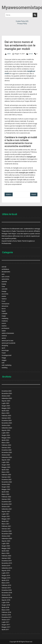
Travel (4, 353)
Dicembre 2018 (7, 590)
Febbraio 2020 (6, 556)
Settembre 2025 (7, 398)
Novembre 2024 (7, 423)
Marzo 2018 (5, 610)
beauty (4, 284)
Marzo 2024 (5, 443)
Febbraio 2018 (6, 612)
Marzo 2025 (5, 413)
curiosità (4, 289)
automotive (5, 279)
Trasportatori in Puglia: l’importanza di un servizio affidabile (21, 231)
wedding (5, 368)
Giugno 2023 (6, 465)
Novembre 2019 (7, 563)
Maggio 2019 (6, 578)
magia (4, 316)
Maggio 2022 (6, 489)
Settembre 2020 (7, 539)
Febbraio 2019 (6, 585)
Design (4, 291)
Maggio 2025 (6, 408)
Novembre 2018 (7, 593)
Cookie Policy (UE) (22, 21)
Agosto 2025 (6, 401)
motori (4, 323)
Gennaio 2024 (6, 448)
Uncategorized (6, 355)
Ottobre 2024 (6, 425)
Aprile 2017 (5, 630)
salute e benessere (8, 333)
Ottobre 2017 (6, 620)
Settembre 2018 (7, 598)
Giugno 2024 (6, 435)
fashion (4, 299)
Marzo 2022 (5, 494)
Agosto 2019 (6, 571)
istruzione (5, 306)
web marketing (6, 365)
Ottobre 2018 (6, 595)
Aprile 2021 (5, 521)
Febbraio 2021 (6, 526)
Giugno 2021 (6, 516)
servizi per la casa (7, 341)
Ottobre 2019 (6, 566)
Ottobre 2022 (6, 484)
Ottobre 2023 (6, 455)
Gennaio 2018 (6, 615)
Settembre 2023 (7, 457)
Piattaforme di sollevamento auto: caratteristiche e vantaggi (21, 229)
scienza (4, 336)
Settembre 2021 (7, 509)
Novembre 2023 (7, 452)
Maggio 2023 (6, 467)
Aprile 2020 (5, 551)
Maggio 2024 (6, 438)
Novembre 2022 (7, 482)
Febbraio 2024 (6, 445)
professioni (5, 328)
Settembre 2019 (7, 568)
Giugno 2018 (6, 605)
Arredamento (6, 272)
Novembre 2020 (7, 534)
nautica (4, 326)
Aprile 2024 (5, 440)
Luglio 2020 (5, 543)
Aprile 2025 (5, 411)
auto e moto (6, 277)
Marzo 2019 (5, 583)
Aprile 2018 (5, 607)
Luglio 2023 (5, 462)
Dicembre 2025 (7, 391)
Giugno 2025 (6, 406)
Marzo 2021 (5, 524)
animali (4, 267)
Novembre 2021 (7, 504)
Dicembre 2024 (7, 420)
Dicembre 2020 (7, 531)
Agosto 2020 (6, 541)
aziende (4, 282)
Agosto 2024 (6, 430)
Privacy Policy (22, 24)
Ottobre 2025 (6, 396)
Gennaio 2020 (6, 558)
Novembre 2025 (7, 393)
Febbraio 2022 (6, 497)
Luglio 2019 (5, 573)
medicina (5, 321)
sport (3, 348)
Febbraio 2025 (6, 416)
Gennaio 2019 (6, 588)
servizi (31, 54)
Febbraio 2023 (6, 475)
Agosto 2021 (6, 511)
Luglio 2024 (5, 433)
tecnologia (5, 350)
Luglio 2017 (5, 622)
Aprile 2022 (5, 492)
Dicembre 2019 (7, 561)
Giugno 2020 (6, 546)
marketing (5, 318)
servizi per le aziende (8, 343)
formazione (5, 304)
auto (3, 274)
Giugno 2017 (6, 625)
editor (9, 54)
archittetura (5, 269)
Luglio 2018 (5, 602)
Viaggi (4, 358)
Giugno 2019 (6, 575)
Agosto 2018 (6, 600)
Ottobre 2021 (6, 507)
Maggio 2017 (6, 627)
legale (4, 311)
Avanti (34, 194)
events (4, 296)
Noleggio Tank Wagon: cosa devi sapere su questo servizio (21, 234)
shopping (5, 345)
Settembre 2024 (7, 428)
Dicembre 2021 (7, 502)
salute (4, 331)
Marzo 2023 (5, 472)
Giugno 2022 (6, 487)
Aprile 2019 (5, 580)
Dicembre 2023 (7, 450)
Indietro (9, 194)
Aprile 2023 (5, 470)
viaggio (4, 360)
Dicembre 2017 (7, 617)
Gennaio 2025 (6, 418)
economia (5, 294)
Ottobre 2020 (6, 536)
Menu (4, 4)
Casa (3, 286)
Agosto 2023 (6, 460)
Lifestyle (4, 314)
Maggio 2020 (6, 548)
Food (3, 301)
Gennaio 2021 (6, 529)
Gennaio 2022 (6, 499)
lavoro (4, 309)
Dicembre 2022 (7, 480)
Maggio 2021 (6, 519)
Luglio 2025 (5, 403)
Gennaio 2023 (6, 477)
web (3, 363)
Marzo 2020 (5, 553)
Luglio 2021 (5, 514)
